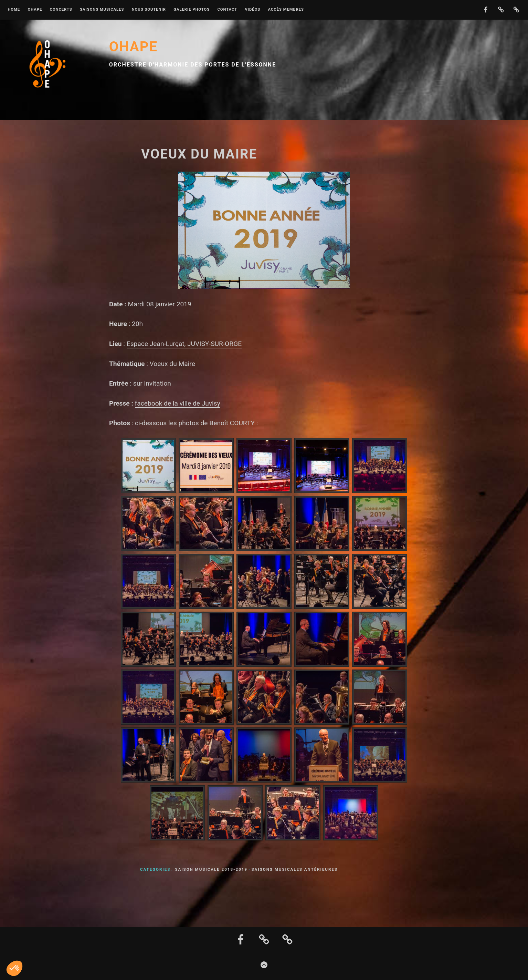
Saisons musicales (102, 10)
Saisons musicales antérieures (294, 869)
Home (14, 10)
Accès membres (286, 10)
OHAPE (35, 10)
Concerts (61, 10)
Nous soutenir (149, 10)
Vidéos (252, 10)
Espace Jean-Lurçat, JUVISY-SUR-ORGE (184, 344)
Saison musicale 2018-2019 (211, 869)
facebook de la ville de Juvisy (178, 403)
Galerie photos (192, 10)
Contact (227, 10)
